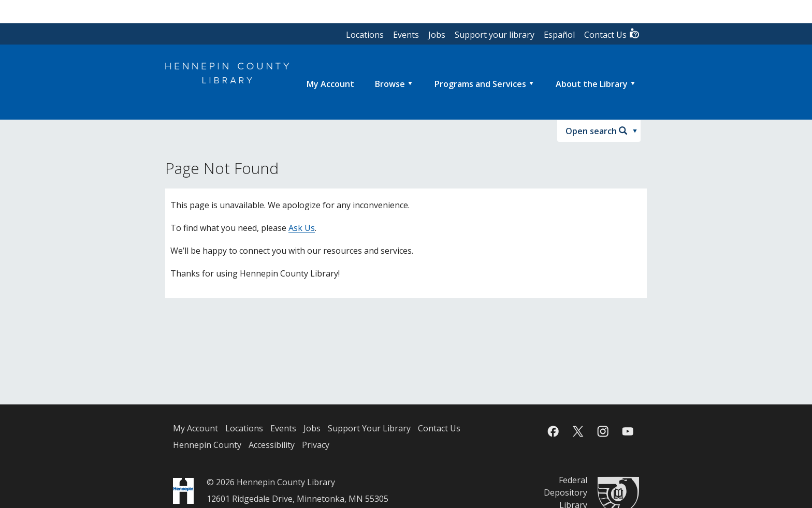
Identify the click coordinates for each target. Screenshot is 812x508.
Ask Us (302, 228)
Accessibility (272, 445)
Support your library (495, 35)
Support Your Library (369, 428)
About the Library (592, 84)
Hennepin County (207, 445)
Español (559, 35)
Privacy (316, 445)
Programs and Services (480, 84)
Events (406, 35)
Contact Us (612, 34)
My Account (195, 428)
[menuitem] (330, 84)
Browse (390, 84)
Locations (365, 35)
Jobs (437, 35)
